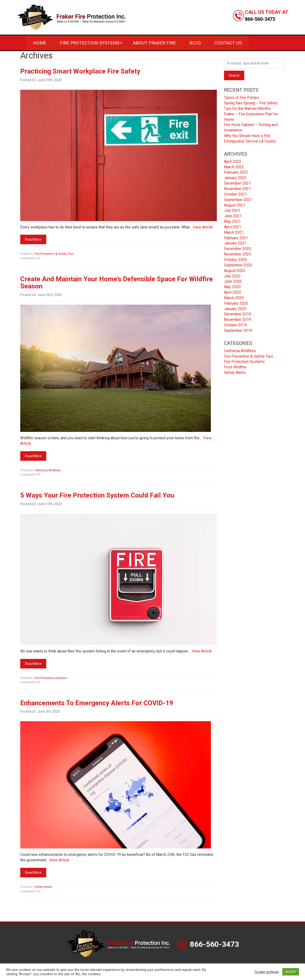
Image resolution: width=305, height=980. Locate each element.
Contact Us (228, 43)
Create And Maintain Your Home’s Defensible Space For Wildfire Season (117, 283)
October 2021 (235, 194)
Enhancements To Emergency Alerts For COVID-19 (97, 703)
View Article (203, 227)
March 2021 (234, 232)
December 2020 (237, 249)
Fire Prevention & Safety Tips (54, 254)
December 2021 (237, 183)
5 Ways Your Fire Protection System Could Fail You (97, 495)
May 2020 (232, 287)
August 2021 (235, 205)
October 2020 (235, 260)
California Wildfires (48, 470)
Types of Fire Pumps (241, 98)
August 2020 (235, 271)
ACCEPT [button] (291, 972)
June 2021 (233, 216)
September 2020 (238, 265)
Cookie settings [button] (267, 972)
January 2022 (235, 178)
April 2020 (233, 292)
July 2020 (232, 276)
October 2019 (235, 325)
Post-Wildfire (235, 367)
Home (40, 43)
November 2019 (237, 320)
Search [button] (234, 75)
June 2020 (233, 281)
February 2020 (236, 303)
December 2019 (237, 314)
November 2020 (237, 254)
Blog (195, 43)
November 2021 (237, 189)
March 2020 (234, 298)
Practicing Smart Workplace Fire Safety (80, 71)
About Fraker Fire (154, 43)
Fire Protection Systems (90, 43)
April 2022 (233, 162)
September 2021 (238, 200)
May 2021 (232, 221)
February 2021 (236, 238)
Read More (33, 239)
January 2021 (235, 243)
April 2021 (233, 227)
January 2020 (235, 309)
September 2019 (238, 331)
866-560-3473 (260, 19)
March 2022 (234, 167)
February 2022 (236, 172)
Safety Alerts (43, 887)
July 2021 (232, 210)
